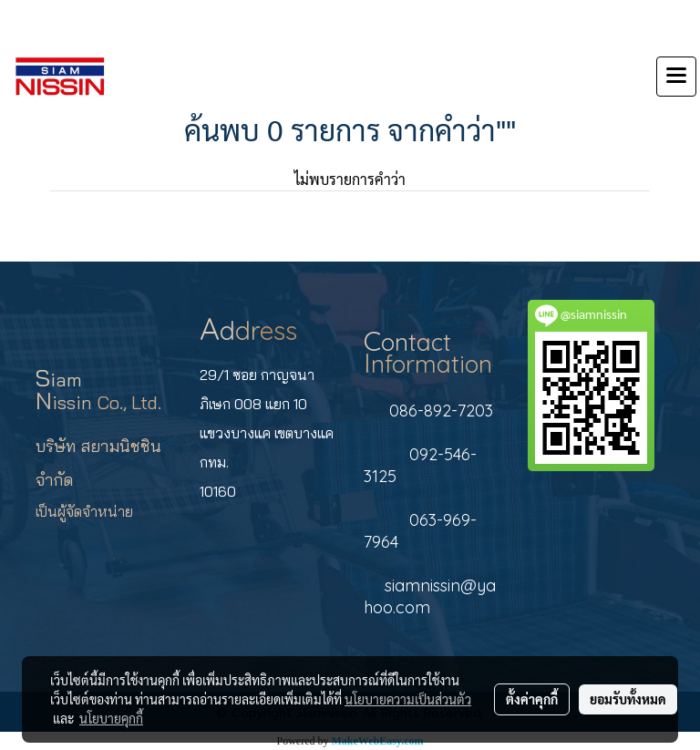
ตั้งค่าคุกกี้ (532, 699)
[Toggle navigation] (676, 77)
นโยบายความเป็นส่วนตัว (408, 699)
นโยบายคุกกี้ (111, 718)
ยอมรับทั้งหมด (628, 699)
